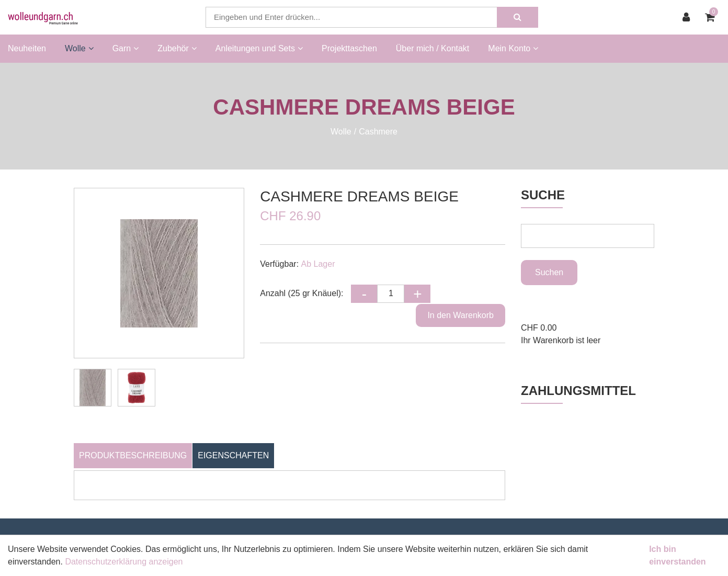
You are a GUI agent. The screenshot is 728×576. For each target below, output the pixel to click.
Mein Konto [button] (513, 48)
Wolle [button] (79, 48)
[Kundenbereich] (689, 17)
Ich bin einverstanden (677, 555)
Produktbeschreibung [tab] (133, 455)
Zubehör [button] (177, 48)
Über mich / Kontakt (433, 48)
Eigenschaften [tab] (233, 455)
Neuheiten (27, 48)
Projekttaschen (349, 48)
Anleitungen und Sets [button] (259, 48)
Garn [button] (126, 48)
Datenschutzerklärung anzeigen (124, 562)
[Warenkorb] (713, 17)
